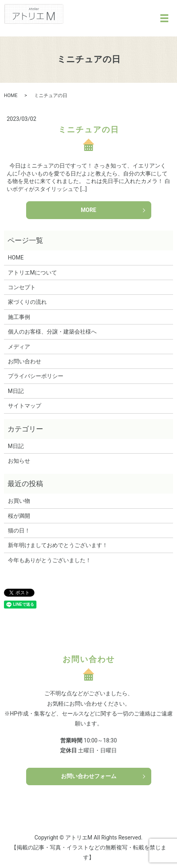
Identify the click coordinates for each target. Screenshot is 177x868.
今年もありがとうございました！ (49, 560)
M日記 (16, 391)
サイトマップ (25, 406)
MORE (88, 210)
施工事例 (19, 317)
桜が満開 (19, 516)
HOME (11, 95)
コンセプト (22, 287)
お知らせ (19, 461)
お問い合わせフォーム (89, 776)
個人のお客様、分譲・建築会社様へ (52, 332)
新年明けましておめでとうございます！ (58, 545)
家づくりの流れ (27, 302)
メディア (19, 347)
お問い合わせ (25, 361)
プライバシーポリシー (36, 376)
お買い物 (19, 501)
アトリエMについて (32, 273)
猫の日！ (19, 530)
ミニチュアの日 (89, 130)
